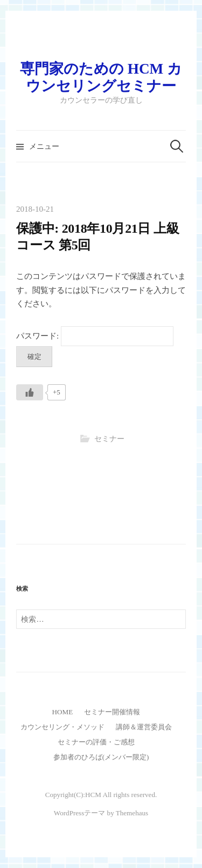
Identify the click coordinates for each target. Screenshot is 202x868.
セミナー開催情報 (112, 712)
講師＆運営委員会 (144, 727)
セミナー (109, 439)
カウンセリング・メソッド (62, 727)
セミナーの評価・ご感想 (96, 742)
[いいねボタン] (30, 392)
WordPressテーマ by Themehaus (101, 813)
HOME (63, 712)
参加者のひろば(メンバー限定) (101, 757)
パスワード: (95, 336)
